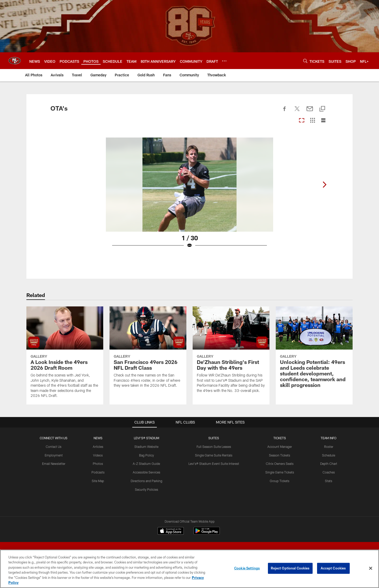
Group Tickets (280, 481)
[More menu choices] (224, 61)
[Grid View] (312, 121)
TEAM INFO (329, 438)
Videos (98, 455)
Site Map (98, 481)
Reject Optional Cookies (290, 568)
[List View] (323, 121)
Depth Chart (329, 464)
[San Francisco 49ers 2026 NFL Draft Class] (148, 350)
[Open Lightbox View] (189, 196)
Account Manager (280, 447)
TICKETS (280, 438)
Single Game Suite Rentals (214, 455)
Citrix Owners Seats (280, 464)
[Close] (371, 568)
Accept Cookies (333, 568)
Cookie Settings (247, 568)
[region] (189, 569)
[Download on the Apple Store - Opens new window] (171, 532)
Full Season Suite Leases (214, 447)
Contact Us (54, 447)
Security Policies (147, 489)
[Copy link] (322, 109)
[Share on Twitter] (297, 112)
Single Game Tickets (280, 472)
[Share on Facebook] (285, 112)
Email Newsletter (54, 464)
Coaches (329, 472)
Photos (98, 464)
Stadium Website (146, 447)
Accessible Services (147, 472)
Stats (329, 481)
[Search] (305, 61)
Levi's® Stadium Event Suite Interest (214, 464)
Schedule (329, 455)
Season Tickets (280, 455)
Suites (214, 438)
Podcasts (98, 472)
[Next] (324, 185)
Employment (54, 455)
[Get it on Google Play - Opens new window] (207, 533)
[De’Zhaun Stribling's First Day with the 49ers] (231, 353)
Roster (329, 447)
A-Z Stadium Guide (146, 464)
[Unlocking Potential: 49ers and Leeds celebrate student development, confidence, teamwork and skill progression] (314, 350)
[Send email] (310, 112)
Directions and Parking (147, 481)
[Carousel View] (302, 121)
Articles (98, 447)
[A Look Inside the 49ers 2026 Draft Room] (65, 355)
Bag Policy (147, 455)
